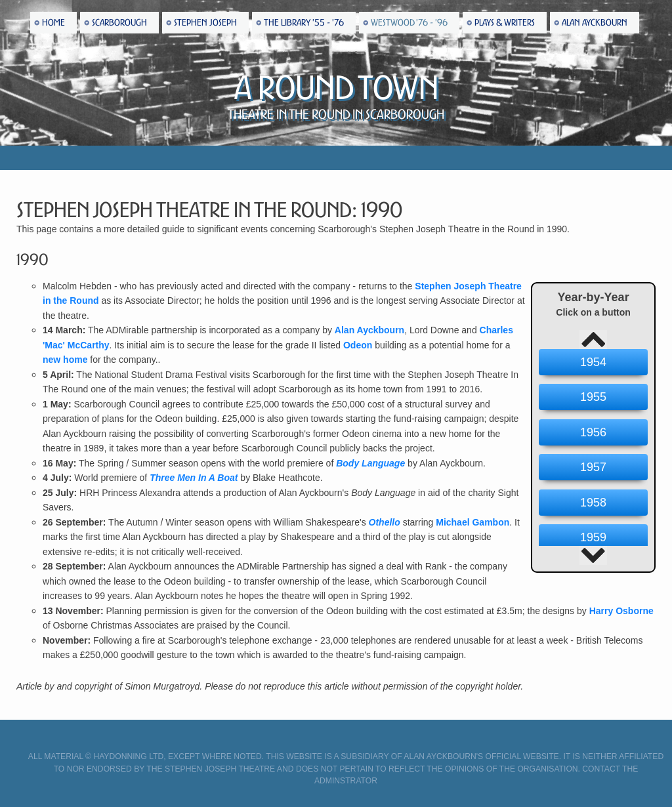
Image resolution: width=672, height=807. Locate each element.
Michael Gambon (472, 522)
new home (65, 360)
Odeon (358, 345)
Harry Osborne (621, 611)
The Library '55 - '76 (304, 23)
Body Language (370, 463)
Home (53, 23)
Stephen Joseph (205, 23)
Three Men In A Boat (194, 478)
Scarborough (119, 23)
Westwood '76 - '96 (409, 23)
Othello (385, 522)
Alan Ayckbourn (595, 23)
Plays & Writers (505, 23)
